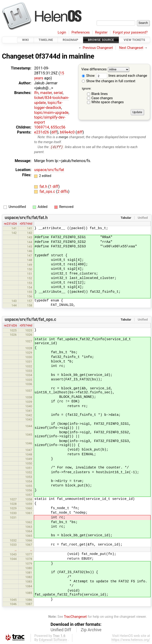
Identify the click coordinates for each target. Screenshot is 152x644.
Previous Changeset (98, 48)
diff (54, 132)
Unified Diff (61, 630)
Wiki (25, 40)
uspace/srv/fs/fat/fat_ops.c (30, 320)
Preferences (81, 32)
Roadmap (70, 40)
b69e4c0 (67, 132)
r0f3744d (26, 224)
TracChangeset (75, 617)
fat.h (44, 187)
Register (101, 32)
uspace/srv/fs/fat (49, 170)
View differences (94, 70)
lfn (36, 93)
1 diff (54, 187)
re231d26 (11, 224)
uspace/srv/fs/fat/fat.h (26, 218)
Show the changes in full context (109, 81)
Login (62, 32)
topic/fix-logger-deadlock (48, 105)
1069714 (42, 127)
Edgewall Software (53, 640)
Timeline (46, 40)
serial (58, 93)
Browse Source (101, 40)
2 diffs (63, 192)
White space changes (108, 102)
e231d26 (41, 132)
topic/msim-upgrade (51, 113)
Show (88, 76)
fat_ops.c (48, 192)
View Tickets (134, 40)
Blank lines (99, 94)
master (46, 93)
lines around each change (122, 76)
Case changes (102, 98)
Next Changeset (131, 48)
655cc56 (58, 127)
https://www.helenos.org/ (131, 640)
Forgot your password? (130, 32)
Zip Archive (91, 630)
